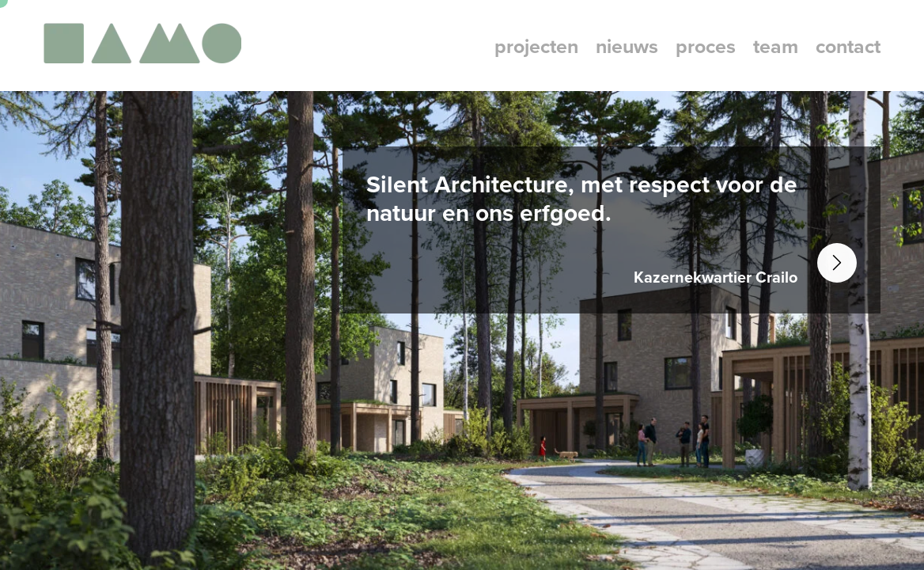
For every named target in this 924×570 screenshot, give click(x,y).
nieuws (627, 46)
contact (848, 46)
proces (706, 46)
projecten (536, 46)
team (776, 46)
